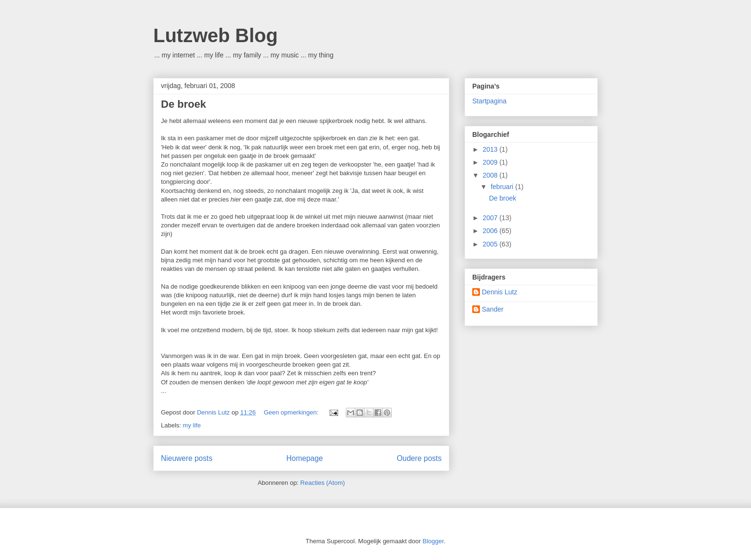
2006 (491, 231)
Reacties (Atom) (323, 483)
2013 (491, 149)
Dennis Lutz (500, 292)
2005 (491, 244)
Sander (493, 309)
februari (503, 187)
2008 (491, 175)
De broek (183, 104)
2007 (491, 218)
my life (192, 425)
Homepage (305, 458)
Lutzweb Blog (216, 35)
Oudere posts (419, 458)
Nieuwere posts (187, 458)
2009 (491, 162)
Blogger (433, 541)
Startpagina (489, 101)
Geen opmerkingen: (292, 412)
